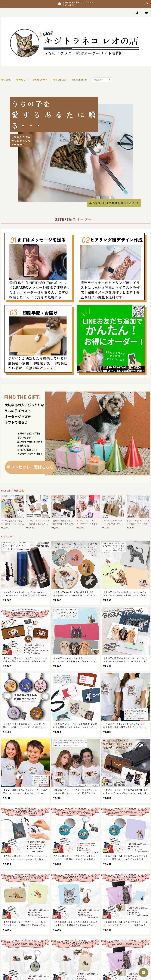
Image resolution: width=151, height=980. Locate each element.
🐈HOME (6, 80)
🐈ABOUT (22, 80)
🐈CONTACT (60, 80)
